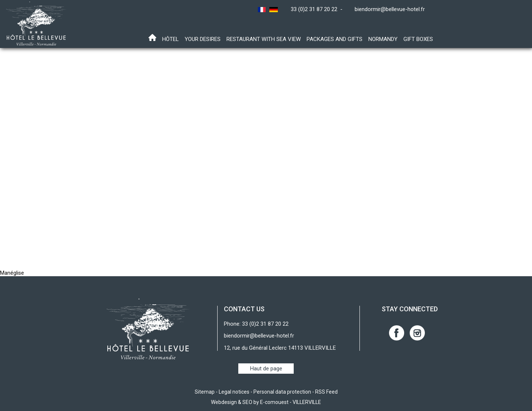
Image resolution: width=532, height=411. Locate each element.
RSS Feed (326, 392)
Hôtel (170, 39)
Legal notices (234, 392)
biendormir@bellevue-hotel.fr (390, 9)
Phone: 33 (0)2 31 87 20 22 (256, 324)
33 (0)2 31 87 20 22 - (318, 9)
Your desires (203, 39)
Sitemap (205, 392)
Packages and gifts (335, 39)
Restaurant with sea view (264, 39)
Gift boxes (418, 39)
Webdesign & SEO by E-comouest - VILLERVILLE (266, 402)
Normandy (383, 39)
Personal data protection (282, 392)
